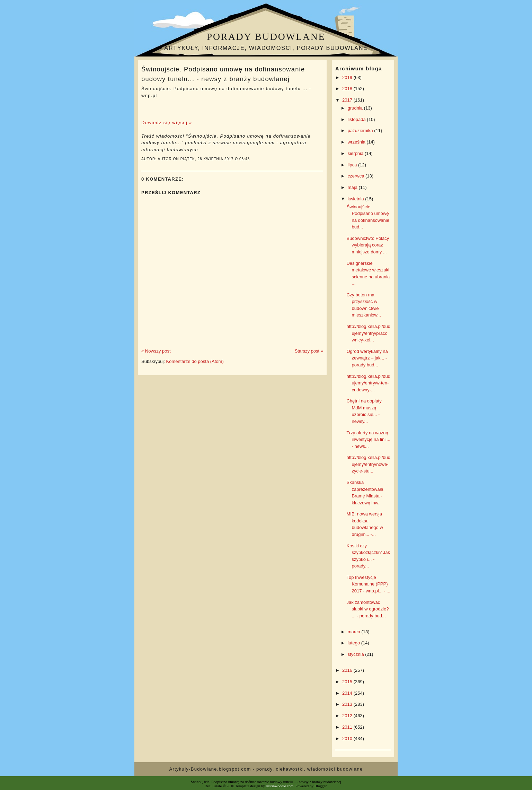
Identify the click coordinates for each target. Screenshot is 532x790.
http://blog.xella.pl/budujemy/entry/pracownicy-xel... (368, 333)
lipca (353, 165)
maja (353, 187)
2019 (348, 77)
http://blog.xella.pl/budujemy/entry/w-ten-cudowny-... (368, 383)
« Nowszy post (156, 351)
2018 (348, 89)
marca (355, 632)
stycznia (357, 654)
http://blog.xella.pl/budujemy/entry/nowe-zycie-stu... (368, 464)
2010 (348, 739)
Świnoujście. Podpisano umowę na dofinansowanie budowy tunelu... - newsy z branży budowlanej (223, 74)
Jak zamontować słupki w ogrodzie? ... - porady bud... (367, 609)
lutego (354, 643)
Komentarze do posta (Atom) (195, 361)
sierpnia (356, 153)
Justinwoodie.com (280, 786)
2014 (348, 693)
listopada (357, 119)
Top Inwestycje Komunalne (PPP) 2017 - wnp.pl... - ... (368, 584)
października (361, 131)
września (357, 142)
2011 (348, 727)
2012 (348, 716)
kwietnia (357, 199)
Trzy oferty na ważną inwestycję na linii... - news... (368, 440)
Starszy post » (309, 351)
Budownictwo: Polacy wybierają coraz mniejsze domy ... (368, 245)
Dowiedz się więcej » (167, 123)
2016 (348, 670)
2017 (348, 100)
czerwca (357, 176)
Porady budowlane (266, 37)
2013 (348, 704)
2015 (348, 682)
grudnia (356, 108)
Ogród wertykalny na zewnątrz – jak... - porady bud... (367, 358)
